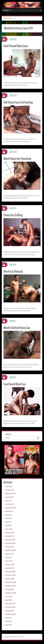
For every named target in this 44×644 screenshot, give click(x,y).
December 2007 (10, 604)
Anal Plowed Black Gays (16, 46)
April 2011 (9, 526)
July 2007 (8, 618)
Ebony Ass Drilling (13, 215)
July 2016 (8, 501)
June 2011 (9, 518)
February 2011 (10, 533)
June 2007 (9, 621)
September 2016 (11, 494)
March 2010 (9, 561)
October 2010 (10, 547)
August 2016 (9, 497)
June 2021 (9, 486)
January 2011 (10, 536)
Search (8, 434)
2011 (10, 18)
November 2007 (10, 607)
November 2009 (10, 575)
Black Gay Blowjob (13, 271)
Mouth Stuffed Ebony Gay (17, 328)
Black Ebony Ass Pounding (17, 159)
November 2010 (10, 543)
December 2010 (10, 540)
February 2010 (10, 565)
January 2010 (10, 568)
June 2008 (9, 597)
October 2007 (10, 611)
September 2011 (11, 508)
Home (5, 18)
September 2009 (11, 582)
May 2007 (9, 625)
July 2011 (8, 515)
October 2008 (10, 589)
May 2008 (9, 600)
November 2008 (10, 586)
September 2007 (11, 614)
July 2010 (8, 557)
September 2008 (11, 593)
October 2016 (10, 490)
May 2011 (9, 522)
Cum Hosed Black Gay (15, 384)
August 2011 (9, 511)
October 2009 (10, 579)
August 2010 (9, 554)
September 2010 (11, 550)
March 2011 (9, 529)
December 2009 (10, 572)
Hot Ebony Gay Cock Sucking (18, 102)
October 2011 (10, 504)
